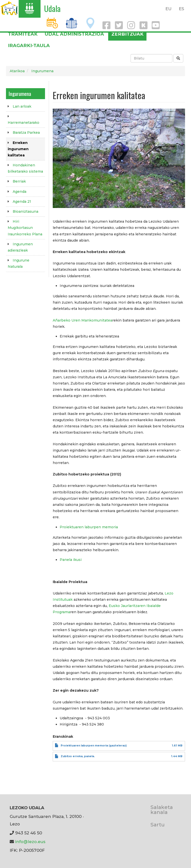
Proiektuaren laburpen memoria (89, 527)
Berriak (19, 181)
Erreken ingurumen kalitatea (18, 149)
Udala (52, 8)
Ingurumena (42, 71)
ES (181, 9)
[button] (119, 158)
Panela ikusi (71, 560)
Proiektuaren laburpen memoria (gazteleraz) (94, 746)
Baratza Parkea (26, 133)
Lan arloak (22, 106)
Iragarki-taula (29, 45)
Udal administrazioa (74, 34)
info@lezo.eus (30, 842)
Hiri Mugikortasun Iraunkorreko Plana (25, 228)
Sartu (158, 825)
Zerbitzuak (127, 34)
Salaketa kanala (162, 810)
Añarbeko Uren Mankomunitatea (82, 320)
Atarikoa (17, 71)
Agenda (20, 192)
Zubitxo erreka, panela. (78, 756)
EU (168, 9)
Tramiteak (23, 34)
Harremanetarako (24, 123)
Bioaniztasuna (25, 211)
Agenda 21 (22, 201)
